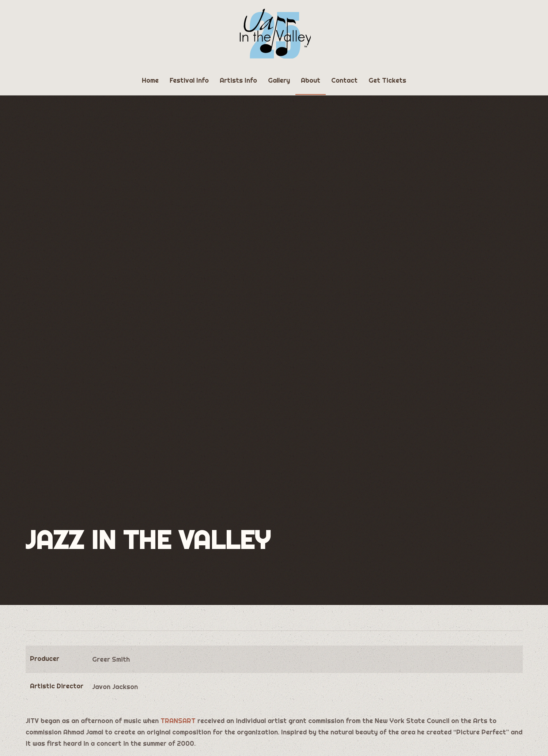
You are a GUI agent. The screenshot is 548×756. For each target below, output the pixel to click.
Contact (344, 80)
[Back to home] (274, 33)
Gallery (279, 80)
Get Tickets (387, 80)
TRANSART (178, 721)
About (311, 80)
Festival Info (189, 80)
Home (150, 80)
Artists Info (238, 80)
